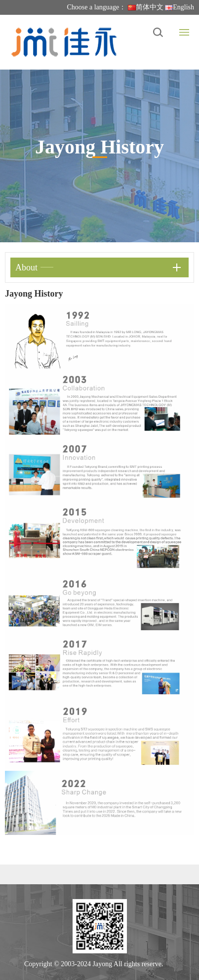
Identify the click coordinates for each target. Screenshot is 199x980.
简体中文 (146, 7)
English (179, 7)
